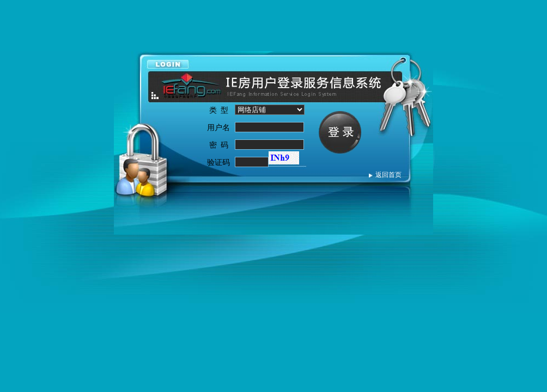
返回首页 (388, 175)
